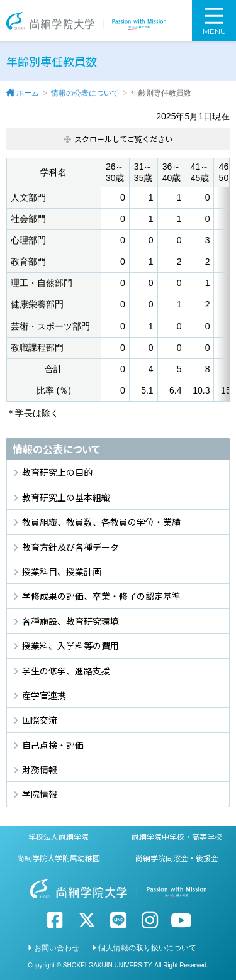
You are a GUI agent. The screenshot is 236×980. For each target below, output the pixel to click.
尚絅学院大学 (86, 20)
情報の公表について (85, 93)
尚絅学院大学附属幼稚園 (59, 858)
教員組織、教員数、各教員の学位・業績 (101, 522)
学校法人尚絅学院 (59, 836)
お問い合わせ (57, 948)
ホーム (28, 93)
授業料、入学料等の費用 (70, 646)
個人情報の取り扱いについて (147, 948)
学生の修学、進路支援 (66, 671)
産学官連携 (44, 695)
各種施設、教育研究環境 (70, 621)
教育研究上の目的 (57, 472)
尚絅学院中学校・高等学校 (177, 836)
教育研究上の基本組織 (66, 497)
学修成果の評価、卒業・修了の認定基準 (101, 596)
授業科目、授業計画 (62, 571)
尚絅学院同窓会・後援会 (177, 858)
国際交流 (40, 720)
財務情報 (40, 769)
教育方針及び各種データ (70, 547)
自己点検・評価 (53, 745)
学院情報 (40, 794)
